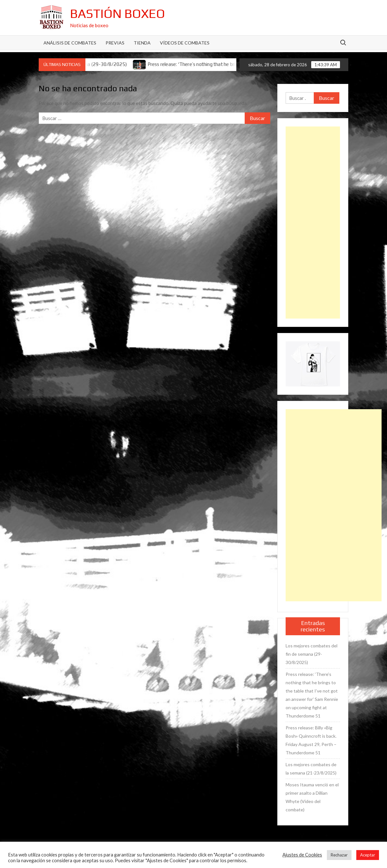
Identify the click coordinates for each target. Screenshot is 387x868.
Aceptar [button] (368, 855)
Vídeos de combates (185, 43)
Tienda (142, 43)
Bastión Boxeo (118, 13)
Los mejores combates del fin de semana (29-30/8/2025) (312, 654)
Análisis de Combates (70, 43)
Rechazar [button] (339, 855)
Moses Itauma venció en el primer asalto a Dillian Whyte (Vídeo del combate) (312, 797)
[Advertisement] (313, 223)
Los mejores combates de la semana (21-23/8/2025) (311, 769)
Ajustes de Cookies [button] (302, 855)
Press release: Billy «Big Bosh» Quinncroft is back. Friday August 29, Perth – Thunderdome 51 (311, 740)
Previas (115, 43)
